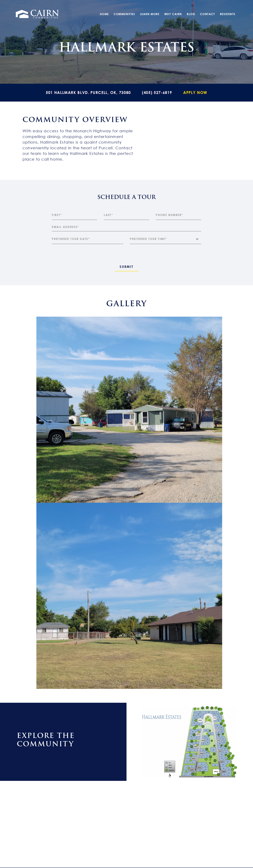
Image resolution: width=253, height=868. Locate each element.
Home (104, 14)
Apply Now (195, 92)
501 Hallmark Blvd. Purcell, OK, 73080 (88, 92)
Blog (191, 14)
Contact (207, 14)
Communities (124, 14)
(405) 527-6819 (157, 92)
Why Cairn (173, 14)
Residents (228, 14)
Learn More (150, 14)
